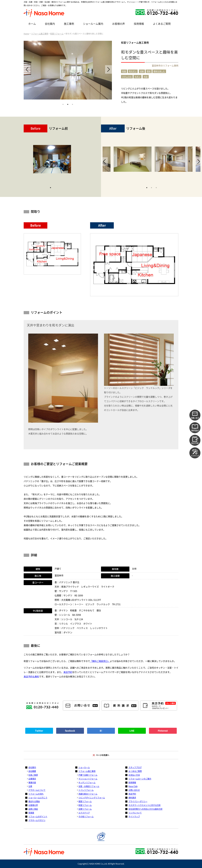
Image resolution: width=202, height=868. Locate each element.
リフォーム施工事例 (40, 34)
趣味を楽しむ (159, 71)
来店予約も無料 (31, 677)
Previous (27, 69)
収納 (142, 71)
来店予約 (68, 672)
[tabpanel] (68, 70)
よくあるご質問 (162, 24)
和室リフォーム (57, 34)
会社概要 (32, 771)
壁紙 (149, 71)
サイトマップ (134, 817)
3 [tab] (72, 104)
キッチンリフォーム (87, 783)
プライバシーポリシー (138, 801)
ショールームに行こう (38, 798)
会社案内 (50, 24)
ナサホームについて (37, 790)
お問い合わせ (134, 790)
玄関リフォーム (85, 809)
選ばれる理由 (34, 801)
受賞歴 (31, 813)
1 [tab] (63, 104)
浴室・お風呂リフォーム (89, 786)
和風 (124, 71)
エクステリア (84, 813)
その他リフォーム (86, 817)
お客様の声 (119, 24)
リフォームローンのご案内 (140, 779)
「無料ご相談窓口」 (100, 661)
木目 (146, 77)
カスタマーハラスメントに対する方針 (145, 805)
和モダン (133, 71)
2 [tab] (68, 104)
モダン (137, 77)
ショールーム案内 (93, 24)
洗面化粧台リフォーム (88, 794)
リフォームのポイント (38, 817)
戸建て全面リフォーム (88, 775)
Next (108, 69)
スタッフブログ (135, 767)
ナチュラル (127, 77)
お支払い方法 (134, 775)
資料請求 (132, 798)
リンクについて (135, 813)
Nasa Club (133, 786)
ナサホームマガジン (37, 820)
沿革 (30, 786)
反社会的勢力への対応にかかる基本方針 (146, 809)
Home (26, 34)
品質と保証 (33, 809)
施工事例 (69, 24)
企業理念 (32, 779)
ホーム (32, 24)
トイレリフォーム (86, 790)
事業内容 (32, 783)
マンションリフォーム (88, 779)
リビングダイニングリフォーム (92, 798)
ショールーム (84, 767)
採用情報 (139, 24)
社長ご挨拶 (33, 775)
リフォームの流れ (36, 794)
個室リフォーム (85, 801)
